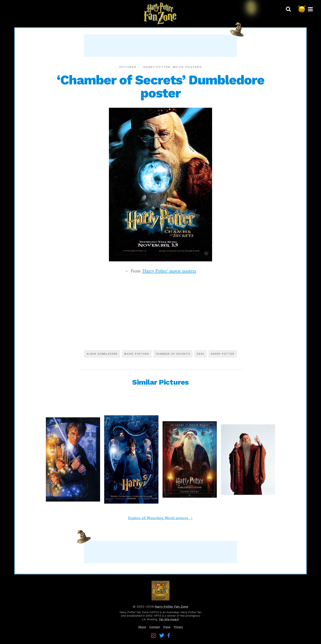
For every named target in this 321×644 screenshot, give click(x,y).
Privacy (178, 627)
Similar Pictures (160, 382)
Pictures (128, 67)
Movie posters (137, 354)
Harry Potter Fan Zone (171, 607)
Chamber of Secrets (173, 354)
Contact (155, 627)
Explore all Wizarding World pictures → (160, 518)
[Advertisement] (160, 46)
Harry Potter (223, 354)
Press (167, 627)
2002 (201, 354)
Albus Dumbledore (102, 354)
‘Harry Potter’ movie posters (172, 67)
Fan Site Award (169, 619)
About (142, 627)
